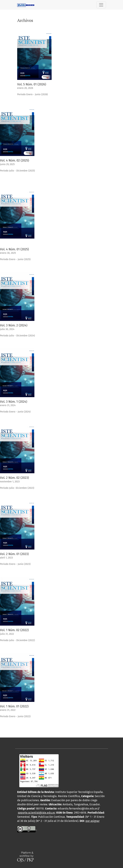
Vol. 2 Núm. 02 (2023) (14, 478)
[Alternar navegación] (101, 5)
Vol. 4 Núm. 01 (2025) (14, 249)
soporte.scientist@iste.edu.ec (37, 813)
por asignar (93, 821)
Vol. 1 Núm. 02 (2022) (14, 630)
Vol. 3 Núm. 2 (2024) (14, 325)
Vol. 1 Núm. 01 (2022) (14, 706)
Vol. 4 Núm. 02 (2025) (15, 160)
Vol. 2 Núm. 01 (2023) (14, 554)
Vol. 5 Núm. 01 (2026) (32, 84)
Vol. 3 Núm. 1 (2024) (14, 402)
